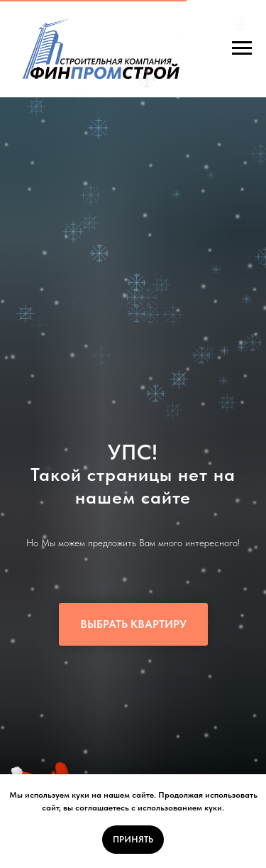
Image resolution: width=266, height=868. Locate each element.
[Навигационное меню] (242, 48)
